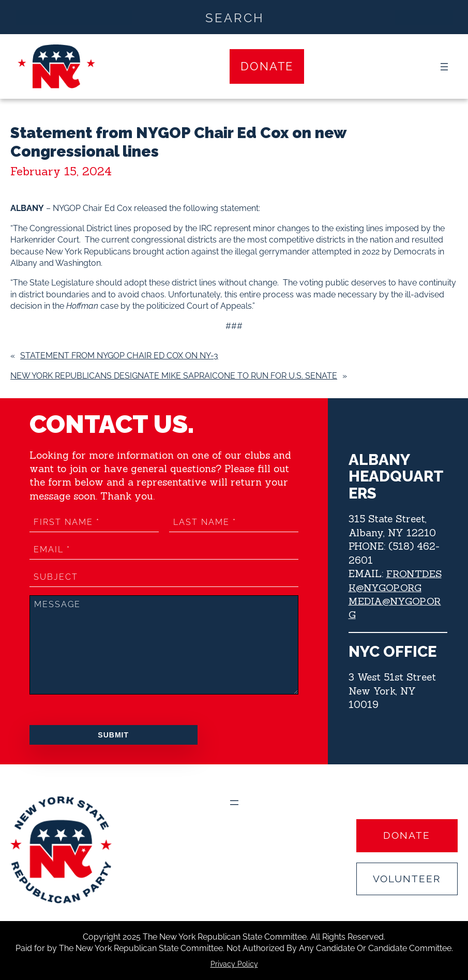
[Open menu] (444, 67)
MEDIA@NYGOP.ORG (398, 608)
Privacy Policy (234, 964)
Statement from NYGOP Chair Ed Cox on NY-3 (119, 356)
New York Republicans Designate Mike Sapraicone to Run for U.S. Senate (174, 376)
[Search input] (235, 17)
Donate (267, 66)
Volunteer (407, 879)
